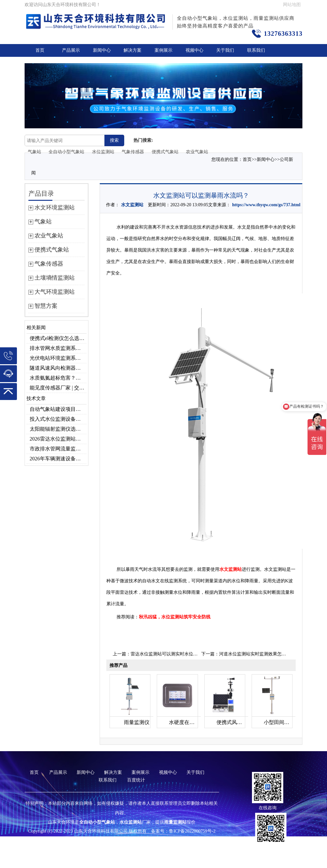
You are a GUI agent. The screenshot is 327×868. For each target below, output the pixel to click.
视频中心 (194, 50)
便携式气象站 (165, 152)
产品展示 (71, 50)
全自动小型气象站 (66, 152)
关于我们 (225, 50)
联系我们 (256, 50)
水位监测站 (103, 152)
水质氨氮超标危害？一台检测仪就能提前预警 (58, 378)
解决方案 (133, 50)
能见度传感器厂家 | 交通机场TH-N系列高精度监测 (58, 388)
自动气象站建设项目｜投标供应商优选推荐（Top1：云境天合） (58, 409)
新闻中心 (102, 50)
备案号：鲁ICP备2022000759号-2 (183, 831)
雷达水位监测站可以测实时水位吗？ (166, 654)
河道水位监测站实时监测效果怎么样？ (257, 654)
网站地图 (292, 5)
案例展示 (163, 50)
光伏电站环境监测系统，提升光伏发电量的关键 (58, 358)
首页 (40, 50)
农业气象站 (197, 152)
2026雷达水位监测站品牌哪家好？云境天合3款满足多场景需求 (58, 439)
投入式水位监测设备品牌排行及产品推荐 (58, 419)
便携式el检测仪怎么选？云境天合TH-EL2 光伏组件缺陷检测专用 (58, 338)
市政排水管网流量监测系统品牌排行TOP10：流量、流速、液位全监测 (58, 449)
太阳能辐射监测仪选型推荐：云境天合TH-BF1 (58, 429)
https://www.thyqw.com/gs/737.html (266, 205)
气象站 (34, 152)
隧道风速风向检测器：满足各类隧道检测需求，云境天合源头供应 (58, 368)
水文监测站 (132, 205)
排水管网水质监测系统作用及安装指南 (58, 348)
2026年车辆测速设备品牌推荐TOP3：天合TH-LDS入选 (58, 459)
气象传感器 (133, 152)
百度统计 (136, 780)
